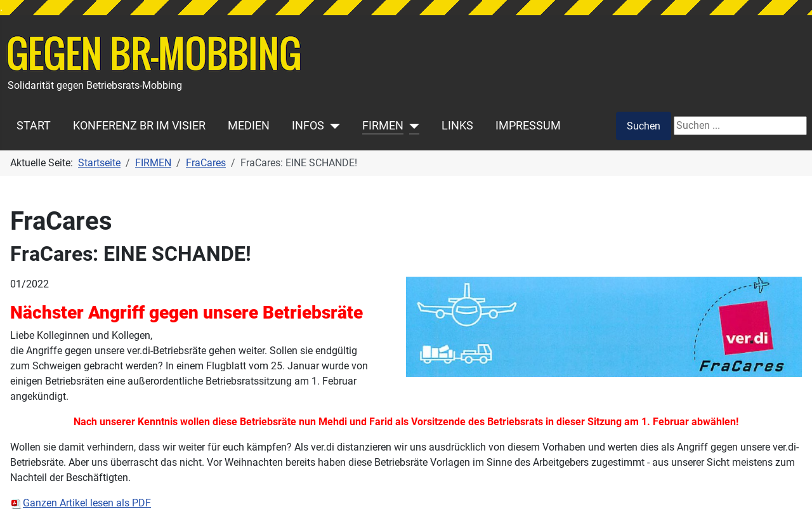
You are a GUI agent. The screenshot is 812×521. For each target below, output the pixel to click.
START (34, 126)
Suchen (644, 126)
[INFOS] (332, 126)
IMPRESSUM (528, 126)
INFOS (308, 126)
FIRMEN (383, 126)
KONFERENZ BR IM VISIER (139, 126)
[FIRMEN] (411, 126)
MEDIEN (249, 126)
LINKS (457, 126)
